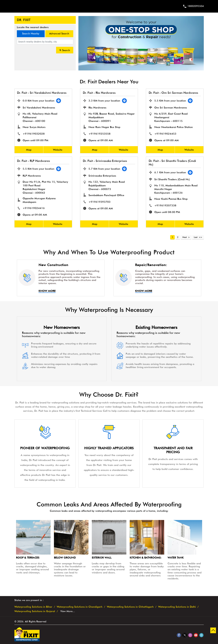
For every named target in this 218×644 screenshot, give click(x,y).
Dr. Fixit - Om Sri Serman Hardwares (173, 93)
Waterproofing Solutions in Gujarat (35, 611)
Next (185, 237)
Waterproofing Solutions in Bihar (33, 607)
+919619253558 (99, 134)
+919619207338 (165, 205)
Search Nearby (31, 34)
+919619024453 (165, 134)
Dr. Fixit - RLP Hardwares (34, 161)
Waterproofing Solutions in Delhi (177, 607)
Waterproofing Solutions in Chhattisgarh (130, 607)
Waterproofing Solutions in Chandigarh (80, 607)
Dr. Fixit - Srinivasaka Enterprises (105, 161)
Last (196, 237)
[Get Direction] (59, 101)
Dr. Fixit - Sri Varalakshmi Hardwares (42, 93)
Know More (47, 291)
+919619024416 (34, 208)
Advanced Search (59, 34)
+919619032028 (34, 134)
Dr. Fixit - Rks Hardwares (99, 93)
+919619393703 (99, 202)
